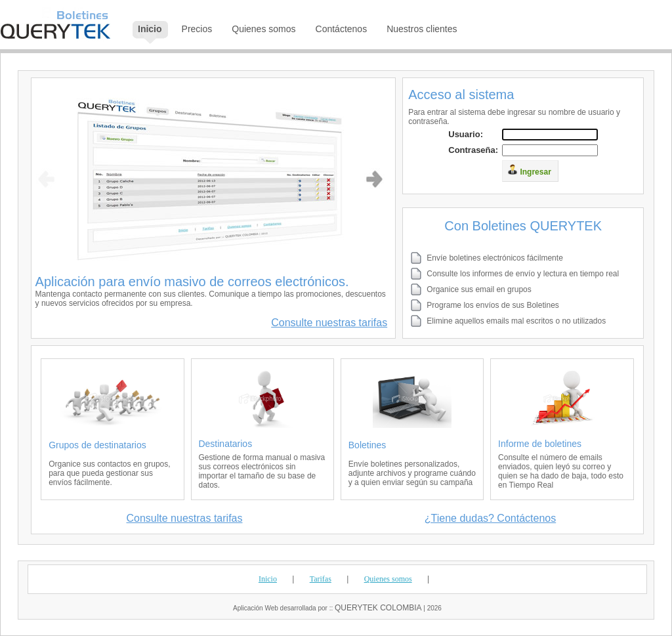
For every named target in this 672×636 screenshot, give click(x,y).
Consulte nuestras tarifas (329, 323)
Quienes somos (388, 579)
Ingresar (529, 170)
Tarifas (321, 579)
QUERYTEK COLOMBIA (378, 608)
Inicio (268, 579)
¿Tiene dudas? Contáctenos (490, 518)
